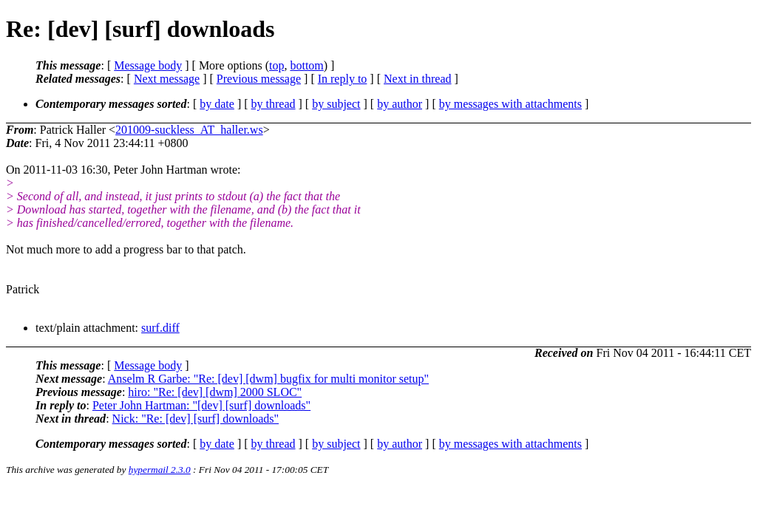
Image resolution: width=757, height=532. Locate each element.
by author (400, 104)
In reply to (343, 79)
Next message (167, 79)
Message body (148, 65)
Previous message (259, 79)
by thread (274, 104)
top (276, 65)
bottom (306, 65)
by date (217, 104)
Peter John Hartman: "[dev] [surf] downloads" (201, 405)
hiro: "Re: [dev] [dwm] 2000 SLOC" (215, 392)
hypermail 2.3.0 (160, 470)
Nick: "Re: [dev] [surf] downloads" (196, 419)
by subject (336, 104)
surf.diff (160, 328)
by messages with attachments (510, 104)
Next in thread (418, 79)
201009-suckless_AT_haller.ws (189, 130)
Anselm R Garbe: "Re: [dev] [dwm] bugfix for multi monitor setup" (268, 379)
